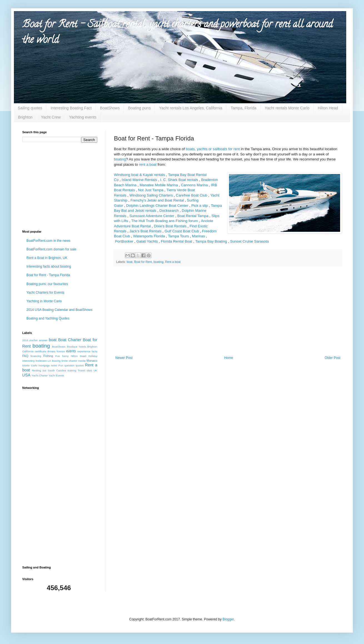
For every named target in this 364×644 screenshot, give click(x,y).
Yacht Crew (51, 117)
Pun (61, 365)
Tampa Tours (179, 236)
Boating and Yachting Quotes (48, 318)
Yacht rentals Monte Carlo (287, 108)
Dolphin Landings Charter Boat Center (157, 206)
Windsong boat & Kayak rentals (139, 175)
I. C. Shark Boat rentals (179, 180)
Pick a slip (200, 206)
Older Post (332, 358)
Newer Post (124, 358)
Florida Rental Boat (177, 241)
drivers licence (56, 351)
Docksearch (169, 211)
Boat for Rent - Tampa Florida (48, 275)
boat (130, 262)
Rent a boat (173, 262)
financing (36, 356)
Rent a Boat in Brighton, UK (47, 258)
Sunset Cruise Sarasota (249, 241)
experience (84, 351)
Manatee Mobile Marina (159, 185)
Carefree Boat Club (192, 195)
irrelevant (41, 361)
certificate (40, 351)
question (69, 365)
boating (120, 159)
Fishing (48, 356)
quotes (80, 365)
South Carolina (57, 370)
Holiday (93, 356)
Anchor (34, 340)
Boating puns (139, 108)
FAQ (25, 356)
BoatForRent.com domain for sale (51, 249)
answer (43, 340)
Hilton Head (328, 108)
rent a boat (148, 164)
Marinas (199, 236)
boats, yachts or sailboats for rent (213, 149)
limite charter (69, 361)
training (72, 370)
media (82, 361)
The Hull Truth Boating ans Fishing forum (164, 221)
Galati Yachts (147, 241)
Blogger (228, 619)
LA (49, 361)
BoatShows (110, 108)
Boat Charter (70, 340)
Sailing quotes (30, 108)
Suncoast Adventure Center (152, 216)
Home (229, 358)
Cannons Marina (194, 185)
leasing (56, 361)
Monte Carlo (30, 365)
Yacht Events (56, 375)
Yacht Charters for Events (45, 293)
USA (26, 375)
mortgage (44, 365)
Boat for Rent (143, 262)
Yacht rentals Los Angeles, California (191, 108)
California (28, 351)
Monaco (92, 361)
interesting (28, 361)
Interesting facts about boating (49, 266)
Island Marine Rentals (139, 180)
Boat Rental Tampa (193, 216)
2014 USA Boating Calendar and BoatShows (59, 310)
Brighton (25, 117)
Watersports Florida (149, 236)
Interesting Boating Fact (71, 108)
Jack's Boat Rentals (145, 231)
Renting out (39, 370)
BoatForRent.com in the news (48, 241)
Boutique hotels (76, 347)
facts (94, 351)
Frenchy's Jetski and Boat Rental (157, 200)
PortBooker (124, 241)
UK (95, 370)
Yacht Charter (40, 375)
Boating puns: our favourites (47, 284)
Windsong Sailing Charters (151, 195)
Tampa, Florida (244, 108)
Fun (58, 356)
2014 (25, 340)
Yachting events (83, 117)
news (54, 365)
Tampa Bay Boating (211, 241)
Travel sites (85, 370)
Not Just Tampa (151, 190)
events (71, 351)
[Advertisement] (228, 314)
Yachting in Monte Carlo (44, 301)
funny (65, 356)
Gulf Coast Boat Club (182, 231)
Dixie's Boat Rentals (170, 226)
